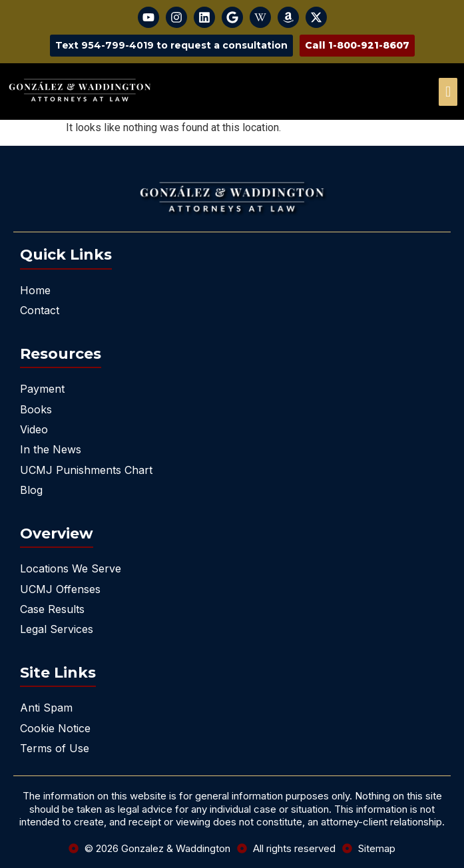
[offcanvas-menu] (448, 92)
